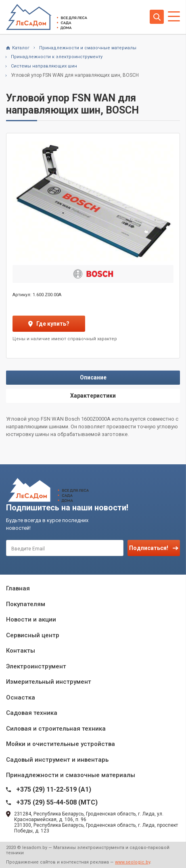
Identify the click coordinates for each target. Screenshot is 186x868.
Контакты (21, 651)
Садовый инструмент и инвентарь (57, 760)
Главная (18, 588)
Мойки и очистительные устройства (61, 744)
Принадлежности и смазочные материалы (71, 775)
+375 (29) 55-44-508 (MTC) (57, 802)
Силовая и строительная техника (56, 729)
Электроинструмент (36, 666)
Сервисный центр (33, 635)
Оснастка (21, 697)
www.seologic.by (133, 862)
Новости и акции (31, 619)
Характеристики (93, 396)
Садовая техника (32, 713)
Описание (93, 377)
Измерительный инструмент (49, 682)
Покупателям (26, 604)
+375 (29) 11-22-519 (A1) (54, 789)
